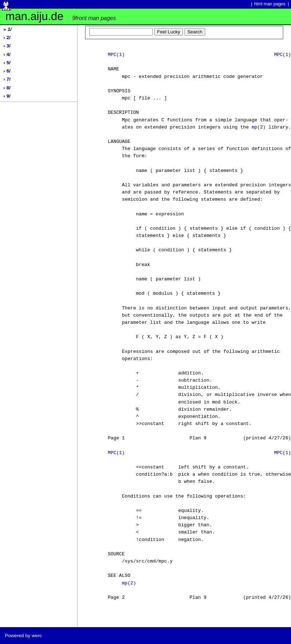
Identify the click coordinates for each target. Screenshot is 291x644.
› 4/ (7, 54)
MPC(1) (116, 55)
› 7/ (7, 79)
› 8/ (7, 88)
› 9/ (7, 96)
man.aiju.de (61, 16)
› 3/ (7, 46)
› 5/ (7, 63)
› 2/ (7, 38)
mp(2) (259, 127)
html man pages (270, 4)
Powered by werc (23, 636)
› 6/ (7, 71)
